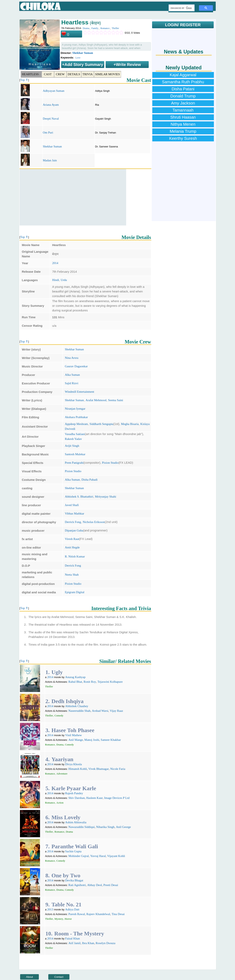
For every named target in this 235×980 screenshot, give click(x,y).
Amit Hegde (72, 547)
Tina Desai (118, 914)
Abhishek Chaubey (77, 706)
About (30, 977)
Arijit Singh (72, 446)
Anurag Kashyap (75, 677)
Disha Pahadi (90, 480)
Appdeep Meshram (76, 424)
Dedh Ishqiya (68, 701)
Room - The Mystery (79, 934)
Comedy (59, 715)
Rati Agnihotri (77, 885)
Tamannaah (183, 110)
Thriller (115, 28)
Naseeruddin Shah (79, 711)
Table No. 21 (66, 904)
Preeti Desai (111, 885)
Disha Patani (183, 89)
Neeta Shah (72, 575)
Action (60, 803)
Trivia (88, 74)
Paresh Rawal (77, 914)
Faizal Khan (73, 938)
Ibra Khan (88, 943)
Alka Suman (72, 375)
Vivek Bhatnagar (98, 769)
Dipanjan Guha (74, 530)
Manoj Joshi (92, 740)
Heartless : (31, 74)
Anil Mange (76, 740)
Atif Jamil (74, 943)
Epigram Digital (75, 592)
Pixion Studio (110, 463)
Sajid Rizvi (72, 383)
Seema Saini (116, 400)
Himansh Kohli (78, 769)
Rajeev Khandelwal (98, 914)
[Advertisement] (73, 197)
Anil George (123, 827)
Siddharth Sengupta (101, 424)
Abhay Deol (95, 885)
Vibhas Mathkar (74, 513)
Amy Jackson (183, 103)
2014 (55, 263)
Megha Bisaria (130, 424)
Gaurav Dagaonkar (76, 366)
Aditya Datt (72, 909)
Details (74, 74)
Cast (48, 74)
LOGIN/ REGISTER (183, 25)
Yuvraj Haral (98, 856)
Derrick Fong (73, 522)
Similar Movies (108, 74)
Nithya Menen (183, 124)
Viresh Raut (72, 539)
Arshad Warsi (100, 711)
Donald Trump (183, 96)
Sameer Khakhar (111, 740)
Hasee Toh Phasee (73, 730)
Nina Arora (72, 358)
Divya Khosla (74, 764)
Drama (86, 28)
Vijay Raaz (116, 711)
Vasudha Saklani (75, 434)
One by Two (66, 875)
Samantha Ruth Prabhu (183, 82)
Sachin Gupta (73, 851)
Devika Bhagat (74, 880)
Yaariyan (62, 759)
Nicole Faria (118, 769)
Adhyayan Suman (54, 91)
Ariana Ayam (51, 105)
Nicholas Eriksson (94, 522)
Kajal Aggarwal (183, 75)
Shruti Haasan (183, 117)
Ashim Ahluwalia (76, 822)
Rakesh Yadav (73, 439)
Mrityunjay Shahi (106, 497)
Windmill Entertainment (79, 392)
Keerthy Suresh (183, 138)
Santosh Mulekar (75, 454)
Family (95, 28)
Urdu (64, 280)
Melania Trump (183, 131)
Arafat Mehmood (96, 400)
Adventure (62, 774)
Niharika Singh (105, 827)
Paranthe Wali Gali (75, 846)
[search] (181, 8)
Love (78, 58)
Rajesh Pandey (74, 793)
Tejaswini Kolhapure (110, 682)
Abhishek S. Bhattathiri (79, 497)
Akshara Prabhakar (76, 417)
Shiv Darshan (77, 798)
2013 (50, 909)
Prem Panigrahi (74, 463)
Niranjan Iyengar (75, 409)
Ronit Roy (90, 682)
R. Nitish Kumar (75, 556)
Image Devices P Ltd (117, 798)
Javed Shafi (72, 505)
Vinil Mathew (74, 735)
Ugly (57, 672)
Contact (59, 977)
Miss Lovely (66, 817)
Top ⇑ (24, 80)
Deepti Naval (51, 119)
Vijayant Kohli (116, 856)
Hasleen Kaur (95, 798)
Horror (68, 919)
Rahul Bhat (75, 682)
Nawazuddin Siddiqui (81, 827)
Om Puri (48, 133)
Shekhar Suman (83, 53)
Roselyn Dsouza (105, 943)
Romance (105, 28)
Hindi (56, 280)
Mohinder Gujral (79, 856)
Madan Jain (50, 160)
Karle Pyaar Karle (74, 788)
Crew (60, 74)
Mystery (59, 919)
